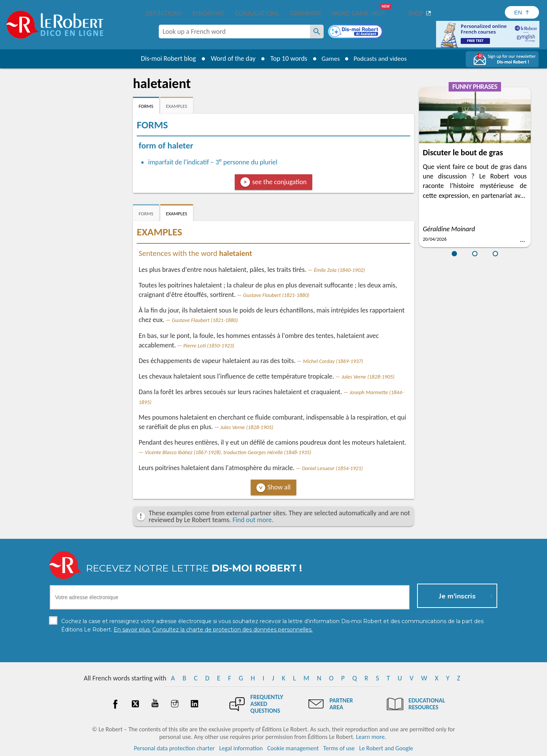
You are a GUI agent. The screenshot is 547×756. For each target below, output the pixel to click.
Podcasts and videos (381, 58)
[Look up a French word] (317, 32)
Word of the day (230, 58)
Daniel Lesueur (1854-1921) (332, 468)
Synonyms (208, 13)
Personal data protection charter (175, 748)
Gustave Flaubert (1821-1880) (276, 295)
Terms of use (339, 748)
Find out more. (253, 520)
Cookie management (293, 748)
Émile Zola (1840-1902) (339, 270)
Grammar (305, 13)
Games (329, 58)
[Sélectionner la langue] (522, 12)
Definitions (164, 13)
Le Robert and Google (386, 748)
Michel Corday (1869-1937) (333, 361)
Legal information (241, 748)
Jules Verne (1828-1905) (368, 377)
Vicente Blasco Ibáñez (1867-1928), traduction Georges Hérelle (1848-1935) (228, 452)
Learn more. (371, 737)
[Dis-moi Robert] (356, 32)
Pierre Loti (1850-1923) (209, 346)
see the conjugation (279, 182)
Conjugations (257, 13)
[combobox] (234, 32)
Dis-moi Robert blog (165, 58)
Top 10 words (286, 58)
